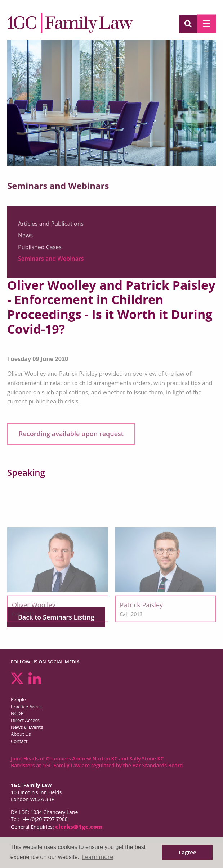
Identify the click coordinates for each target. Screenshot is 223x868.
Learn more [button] (98, 857)
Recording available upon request (71, 434)
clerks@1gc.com (79, 827)
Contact (19, 741)
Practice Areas (26, 707)
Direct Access (25, 720)
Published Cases (40, 250)
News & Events (27, 727)
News (25, 238)
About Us (21, 734)
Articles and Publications (51, 226)
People (18, 699)
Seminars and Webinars (51, 261)
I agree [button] (188, 852)
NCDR (17, 713)
